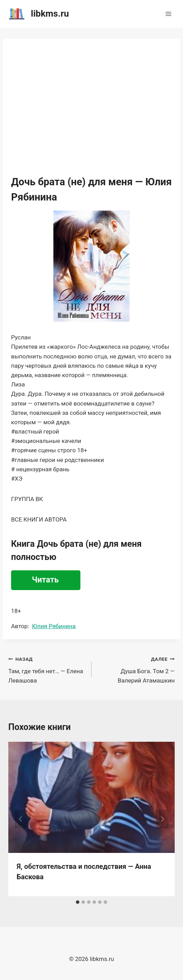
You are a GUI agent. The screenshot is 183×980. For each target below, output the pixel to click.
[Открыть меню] (168, 14)
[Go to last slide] (21, 819)
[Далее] (162, 819)
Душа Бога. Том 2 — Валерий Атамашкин (136, 669)
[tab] (78, 902)
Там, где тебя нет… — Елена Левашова (47, 669)
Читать (45, 580)
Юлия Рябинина (54, 626)
